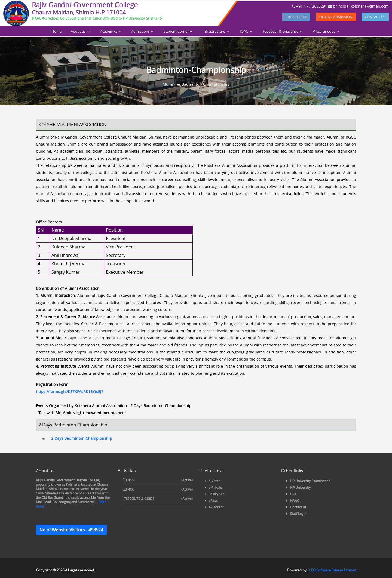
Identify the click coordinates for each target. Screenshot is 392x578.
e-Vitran (215, 481)
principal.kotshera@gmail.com (359, 6)
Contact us (375, 17)
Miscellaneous (324, 31)
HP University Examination (310, 481)
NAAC (295, 500)
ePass (213, 500)
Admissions (140, 31)
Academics (109, 31)
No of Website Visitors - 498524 (71, 530)
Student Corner (176, 31)
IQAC (244, 31)
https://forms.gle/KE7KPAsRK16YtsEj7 (70, 391)
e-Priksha (216, 487)
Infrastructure (214, 31)
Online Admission (336, 17)
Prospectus (296, 17)
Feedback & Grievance (281, 31)
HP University (300, 487)
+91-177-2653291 (310, 6)
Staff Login (298, 514)
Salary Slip (216, 494)
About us (79, 31)
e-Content (216, 507)
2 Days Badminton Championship (82, 438)
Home (56, 31)
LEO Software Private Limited (333, 570)
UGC (294, 494)
